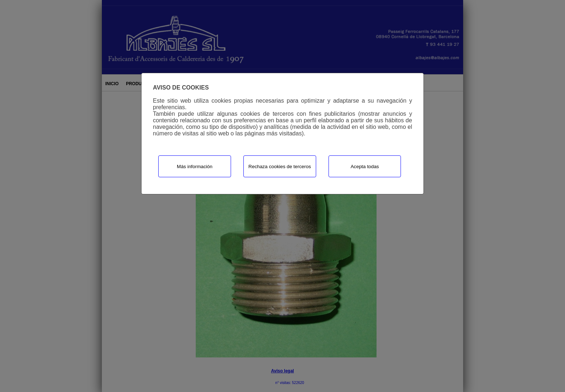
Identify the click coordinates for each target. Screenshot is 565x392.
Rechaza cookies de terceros (280, 167)
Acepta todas (365, 167)
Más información (195, 167)
